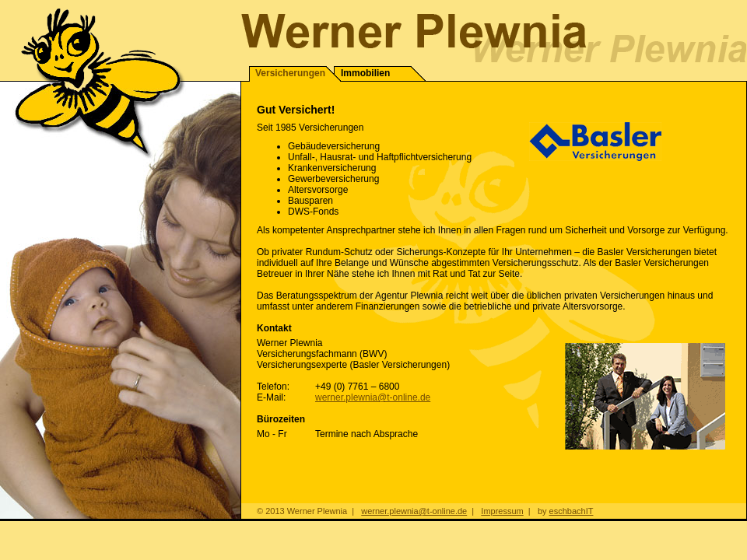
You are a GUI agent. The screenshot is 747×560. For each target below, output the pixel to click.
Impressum (502, 511)
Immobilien (365, 73)
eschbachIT (572, 511)
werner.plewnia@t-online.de (373, 397)
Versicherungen (290, 73)
